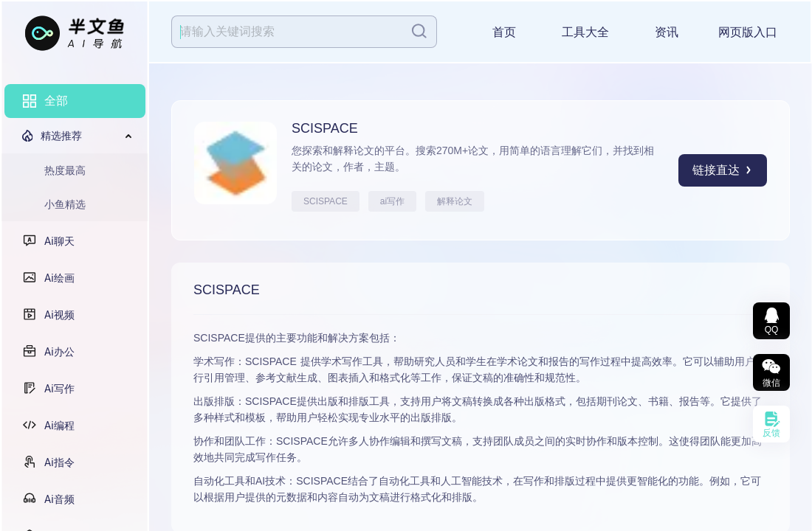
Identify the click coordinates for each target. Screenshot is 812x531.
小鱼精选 (65, 204)
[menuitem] (75, 101)
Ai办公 (59, 352)
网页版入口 (748, 32)
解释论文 (455, 201)
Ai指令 (59, 462)
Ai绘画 (59, 278)
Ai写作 (59, 389)
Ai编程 (59, 426)
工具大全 (585, 32)
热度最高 (65, 170)
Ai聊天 (59, 241)
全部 (56, 101)
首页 (504, 32)
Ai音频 (59, 499)
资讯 (667, 32)
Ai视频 (59, 315)
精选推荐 (61, 136)
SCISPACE (326, 201)
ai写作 (392, 201)
